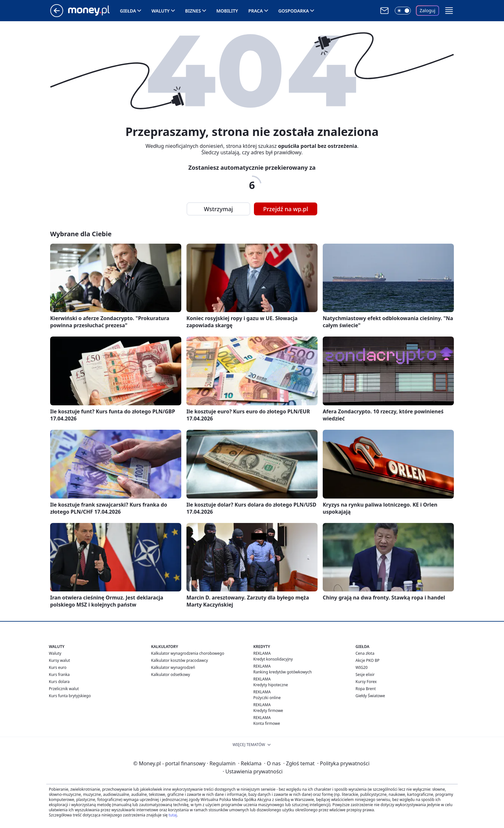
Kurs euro (58, 667)
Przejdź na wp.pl (286, 209)
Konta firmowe (267, 723)
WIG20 (362, 667)
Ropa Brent (366, 689)
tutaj (173, 815)
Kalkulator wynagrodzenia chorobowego (188, 653)
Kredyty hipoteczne (271, 685)
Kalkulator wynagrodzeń (173, 667)
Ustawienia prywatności (253, 771)
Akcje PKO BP (368, 660)
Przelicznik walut (64, 689)
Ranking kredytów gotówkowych (283, 672)
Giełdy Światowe (370, 696)
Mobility (227, 11)
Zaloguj (428, 10)
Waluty (161, 11)
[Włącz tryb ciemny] (403, 11)
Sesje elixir (365, 675)
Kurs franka (59, 675)
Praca (256, 11)
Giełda (128, 11)
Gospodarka (294, 11)
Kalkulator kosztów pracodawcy (180, 660)
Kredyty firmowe (268, 711)
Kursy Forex (366, 682)
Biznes (193, 11)
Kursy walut (59, 660)
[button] (449, 11)
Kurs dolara (59, 682)
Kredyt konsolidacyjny (273, 659)
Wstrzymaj (218, 209)
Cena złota (365, 653)
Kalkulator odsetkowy (171, 675)
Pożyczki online (267, 698)
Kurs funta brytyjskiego (70, 696)
